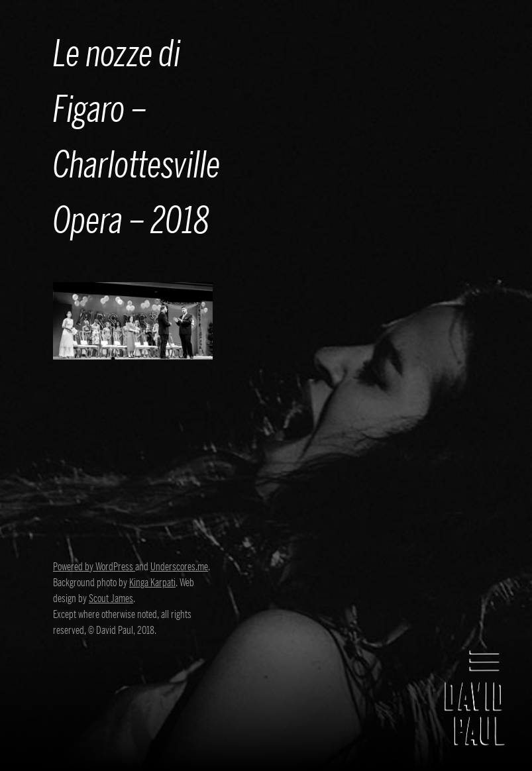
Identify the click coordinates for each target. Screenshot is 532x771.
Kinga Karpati (152, 583)
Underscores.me (179, 567)
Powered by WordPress (94, 567)
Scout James (111, 599)
